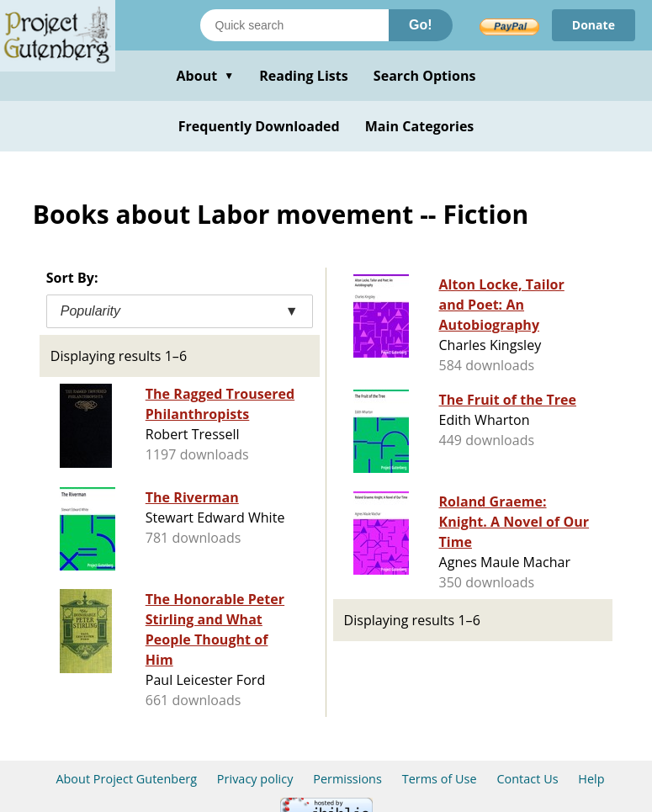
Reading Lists (304, 76)
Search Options (425, 76)
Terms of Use (440, 779)
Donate (594, 25)
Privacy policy (255, 779)
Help (591, 779)
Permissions (347, 779)
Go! (421, 25)
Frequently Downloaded (259, 126)
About (205, 76)
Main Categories (420, 126)
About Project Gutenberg (126, 779)
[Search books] (294, 25)
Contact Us (527, 779)
